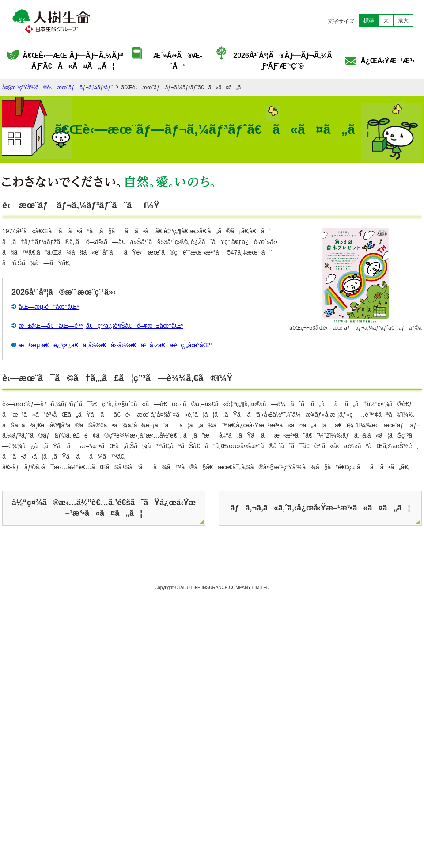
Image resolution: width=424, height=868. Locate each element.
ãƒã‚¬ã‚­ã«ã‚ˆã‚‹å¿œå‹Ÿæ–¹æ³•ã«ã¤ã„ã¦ (320, 508)
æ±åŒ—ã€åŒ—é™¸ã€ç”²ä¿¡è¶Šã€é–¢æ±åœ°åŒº (101, 326)
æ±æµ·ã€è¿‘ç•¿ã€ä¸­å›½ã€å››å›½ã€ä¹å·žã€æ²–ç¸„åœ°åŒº (115, 345)
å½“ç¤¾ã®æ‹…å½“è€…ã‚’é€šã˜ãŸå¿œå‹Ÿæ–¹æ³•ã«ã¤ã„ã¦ (104, 508)
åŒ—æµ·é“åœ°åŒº (49, 307)
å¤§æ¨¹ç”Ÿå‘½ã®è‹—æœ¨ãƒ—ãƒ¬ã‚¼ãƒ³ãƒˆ (57, 88)
